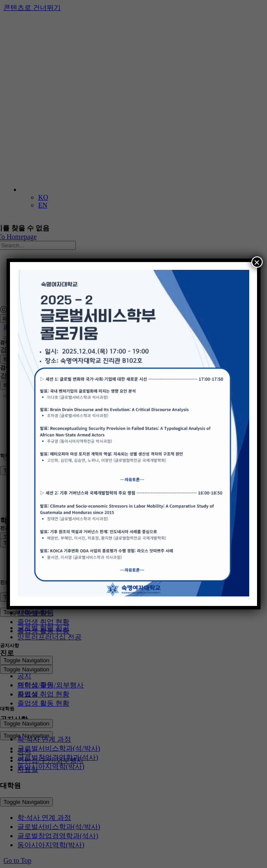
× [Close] (257, 262)
